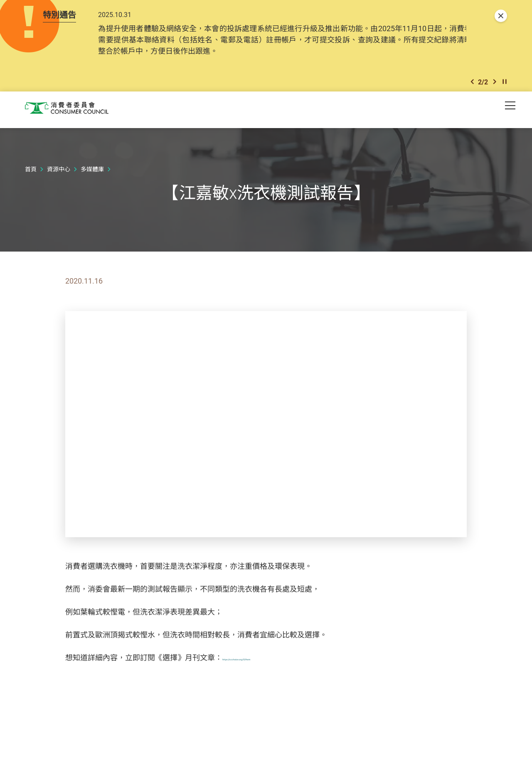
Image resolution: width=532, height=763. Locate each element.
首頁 (31, 172)
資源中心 (59, 172)
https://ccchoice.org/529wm (269, 660)
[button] (472, 84)
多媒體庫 (92, 172)
